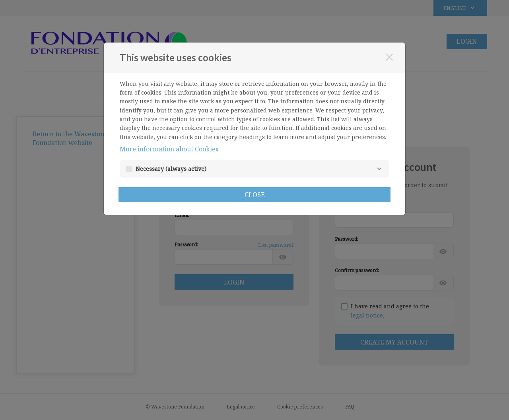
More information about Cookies (169, 149)
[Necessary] (379, 169)
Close (255, 195)
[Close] (389, 57)
